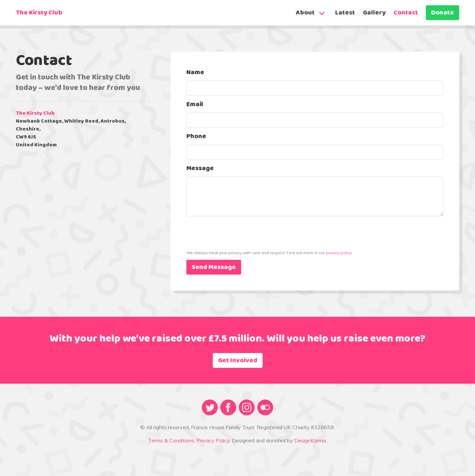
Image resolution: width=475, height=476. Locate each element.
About (305, 13)
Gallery (374, 13)
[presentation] (237, 245)
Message (200, 168)
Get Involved (238, 361)
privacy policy (339, 253)
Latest (345, 13)
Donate (443, 13)
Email (195, 104)
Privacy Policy (213, 440)
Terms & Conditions (171, 440)
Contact (406, 13)
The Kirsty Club (39, 13)
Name (195, 73)
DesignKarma (310, 440)
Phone (196, 136)
